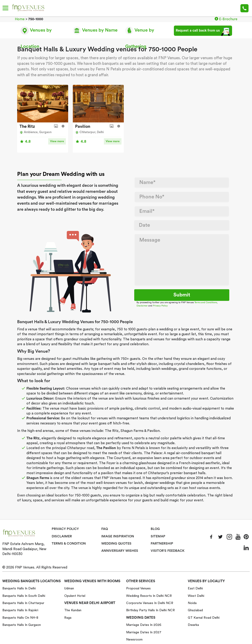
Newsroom (134, 639)
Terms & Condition (69, 543)
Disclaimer (142, 306)
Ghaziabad (195, 610)
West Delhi (196, 595)
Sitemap (158, 536)
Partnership (162, 543)
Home (20, 19)
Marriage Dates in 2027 (144, 632)
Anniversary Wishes (119, 551)
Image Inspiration (118, 536)
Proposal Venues (138, 588)
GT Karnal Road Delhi (204, 618)
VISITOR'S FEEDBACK (168, 551)
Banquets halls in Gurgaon (22, 625)
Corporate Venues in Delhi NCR (150, 603)
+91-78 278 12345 (244, 8)
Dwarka (193, 625)
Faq (105, 529)
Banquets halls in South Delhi (24, 595)
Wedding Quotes (117, 543)
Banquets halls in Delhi (19, 588)
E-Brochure (226, 19)
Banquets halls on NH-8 (20, 618)
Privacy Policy (160, 306)
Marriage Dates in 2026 (144, 625)
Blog (155, 529)
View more (57, 141)
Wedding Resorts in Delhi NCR (149, 595)
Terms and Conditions (206, 302)
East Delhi (195, 588)
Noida (192, 603)
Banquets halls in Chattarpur (23, 603)
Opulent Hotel (75, 595)
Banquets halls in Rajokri (20, 610)
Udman (69, 588)
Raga (68, 618)
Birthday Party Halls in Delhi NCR (150, 610)
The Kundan (73, 610)
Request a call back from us (203, 32)
